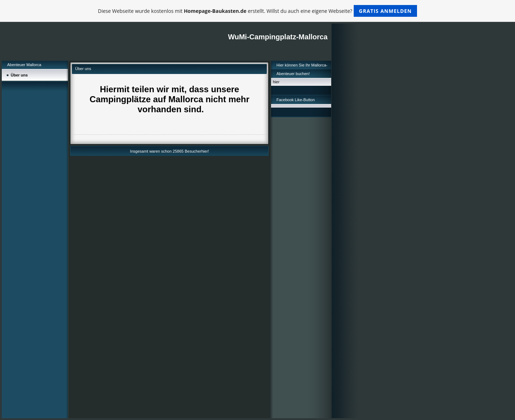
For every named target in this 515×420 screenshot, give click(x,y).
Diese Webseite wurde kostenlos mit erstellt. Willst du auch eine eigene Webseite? (258, 11)
